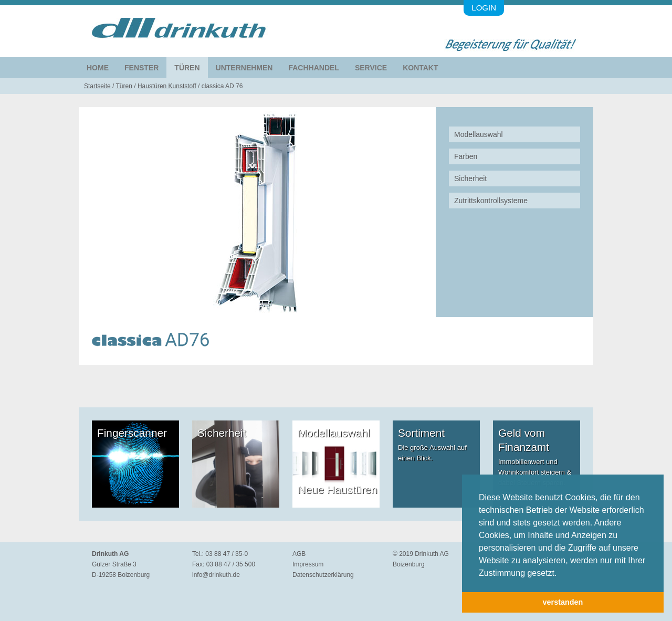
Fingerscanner (132, 433)
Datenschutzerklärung (323, 575)
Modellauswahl (479, 134)
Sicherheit (470, 178)
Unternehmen (244, 68)
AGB (299, 554)
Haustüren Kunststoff (167, 86)
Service (371, 68)
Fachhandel (313, 68)
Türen (187, 68)
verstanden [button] (563, 602)
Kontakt (420, 68)
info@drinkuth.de (216, 575)
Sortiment (421, 433)
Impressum (308, 564)
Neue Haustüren (337, 490)
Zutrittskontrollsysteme (491, 201)
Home (98, 68)
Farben (466, 156)
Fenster (141, 68)
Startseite (97, 86)
